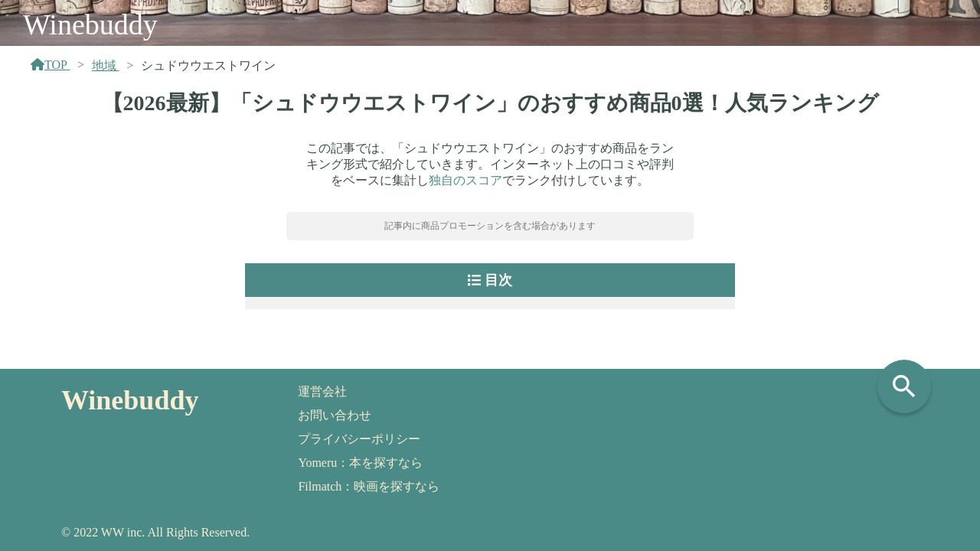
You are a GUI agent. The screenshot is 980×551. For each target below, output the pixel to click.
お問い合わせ (335, 415)
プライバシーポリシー (359, 439)
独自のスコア (465, 180)
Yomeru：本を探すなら (360, 463)
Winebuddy (90, 24)
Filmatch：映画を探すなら (369, 486)
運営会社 (322, 391)
